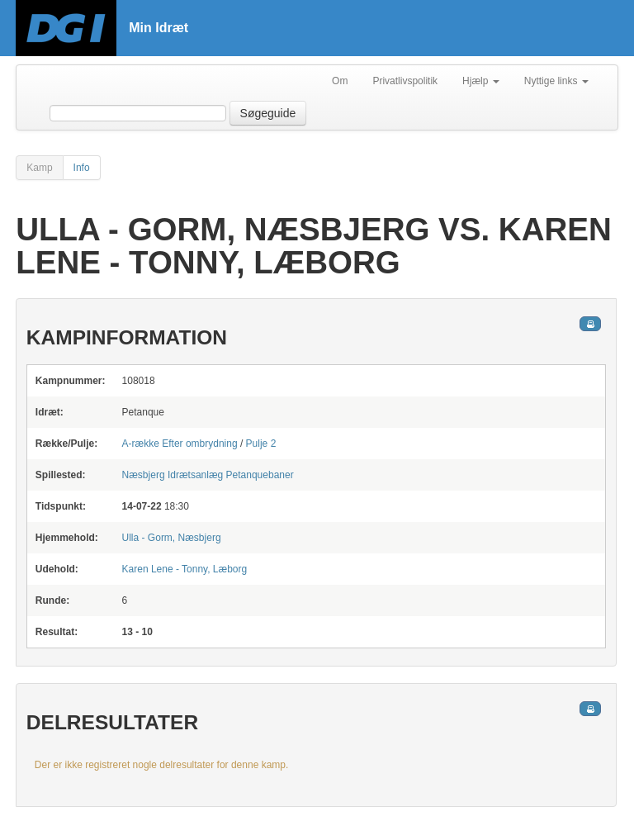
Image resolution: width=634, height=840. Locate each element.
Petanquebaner (208, 475)
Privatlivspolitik (405, 81)
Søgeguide (268, 113)
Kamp (39, 168)
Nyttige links (556, 81)
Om (340, 81)
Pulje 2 (261, 444)
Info (82, 168)
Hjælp (481, 81)
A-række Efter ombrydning (180, 444)
